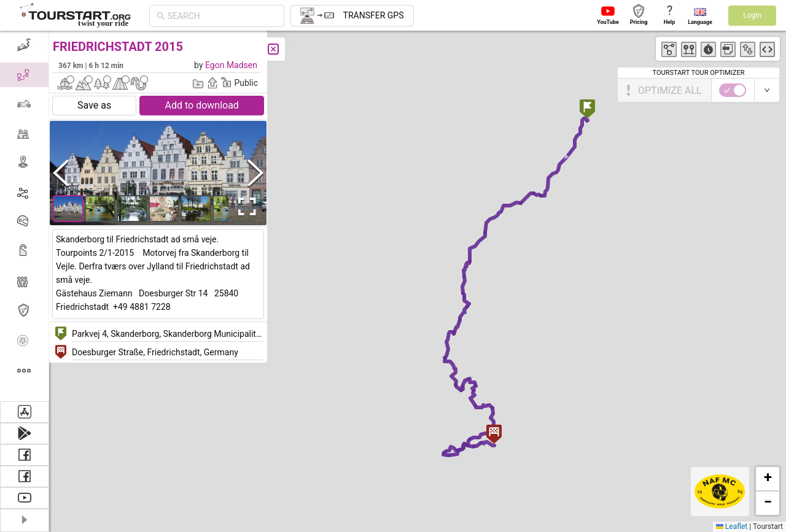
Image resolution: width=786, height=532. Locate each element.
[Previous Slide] (61, 173)
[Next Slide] (255, 173)
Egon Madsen (231, 65)
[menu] (25, 216)
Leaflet (732, 526)
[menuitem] (24, 45)
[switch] (733, 90)
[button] (587, 110)
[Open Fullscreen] (244, 207)
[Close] (273, 49)
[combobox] (222, 16)
